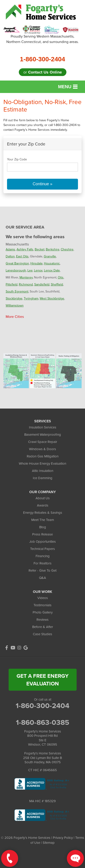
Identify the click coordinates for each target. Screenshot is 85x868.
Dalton (10, 256)
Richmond (26, 284)
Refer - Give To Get (42, 571)
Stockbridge (14, 298)
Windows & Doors (42, 449)
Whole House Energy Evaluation (42, 464)
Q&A (42, 578)
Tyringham (31, 298)
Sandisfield (42, 284)
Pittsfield (12, 284)
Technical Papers (42, 549)
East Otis (22, 256)
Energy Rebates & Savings (43, 513)
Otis (61, 277)
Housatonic (52, 263)
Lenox (38, 270)
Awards (43, 505)
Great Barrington (17, 263)
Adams (10, 249)
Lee (30, 270)
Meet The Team (43, 520)
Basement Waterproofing (43, 435)
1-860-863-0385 (42, 722)
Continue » (42, 184)
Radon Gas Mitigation (43, 456)
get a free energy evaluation (42, 680)
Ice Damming (43, 478)
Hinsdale (36, 263)
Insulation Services (43, 427)
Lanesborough (16, 270)
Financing (43, 556)
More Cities (15, 317)
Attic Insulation (43, 471)
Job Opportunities (42, 542)
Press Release (42, 534)
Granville (50, 256)
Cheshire (67, 249)
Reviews (42, 620)
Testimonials (42, 605)
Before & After (43, 627)
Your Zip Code (17, 159)
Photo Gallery (43, 612)
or (43, 72)
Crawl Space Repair (43, 442)
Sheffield (57, 284)
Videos (43, 598)
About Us (43, 498)
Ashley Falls (25, 249)
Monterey (26, 277)
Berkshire (53, 249)
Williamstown (15, 306)
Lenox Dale (52, 270)
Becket (40, 249)
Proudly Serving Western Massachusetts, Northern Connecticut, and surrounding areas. (42, 39)
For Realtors (42, 563)
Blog (43, 527)
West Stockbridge (52, 298)
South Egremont (17, 291)
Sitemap (49, 843)
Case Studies (42, 634)
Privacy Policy (63, 838)
